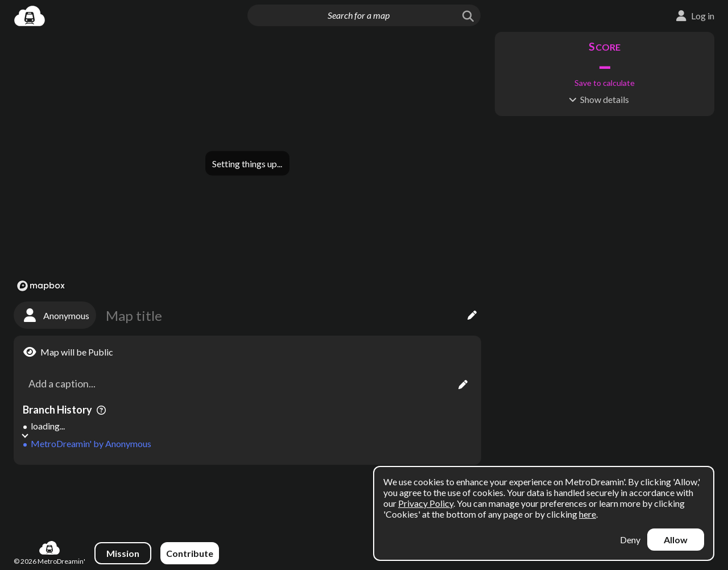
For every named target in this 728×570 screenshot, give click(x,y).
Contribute (190, 553)
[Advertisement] (247, 497)
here (588, 514)
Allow (676, 540)
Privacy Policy (426, 503)
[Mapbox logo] (41, 286)
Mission (123, 553)
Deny (630, 540)
